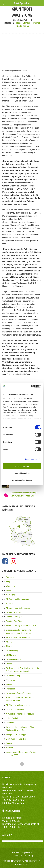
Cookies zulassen (22, 466)
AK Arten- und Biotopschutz (18, 599)
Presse (18, 23)
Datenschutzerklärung (15, 709)
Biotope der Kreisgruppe (16, 734)
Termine (9, 748)
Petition (9, 743)
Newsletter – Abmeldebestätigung (20, 714)
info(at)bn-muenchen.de (23, 797)
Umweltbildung (12, 651)
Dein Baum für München (16, 739)
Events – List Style (14, 617)
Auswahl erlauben (22, 473)
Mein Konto (11, 595)
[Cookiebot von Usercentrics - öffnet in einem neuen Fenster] (31, 386)
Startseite (27, 23)
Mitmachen (11, 680)
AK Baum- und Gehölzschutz (18, 608)
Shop (8, 582)
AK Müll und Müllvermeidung (18, 705)
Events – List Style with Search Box (21, 626)
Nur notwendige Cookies (22, 480)
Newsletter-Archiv (13, 659)
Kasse (9, 590)
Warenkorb (11, 586)
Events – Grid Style (14, 621)
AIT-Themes (31, 861)
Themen (9, 646)
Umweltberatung (13, 676)
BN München (11, 655)
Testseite (10, 604)
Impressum (11, 689)
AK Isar (9, 642)
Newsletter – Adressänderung (18, 693)
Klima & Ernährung (14, 612)
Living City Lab (12, 718)
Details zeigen (31, 459)
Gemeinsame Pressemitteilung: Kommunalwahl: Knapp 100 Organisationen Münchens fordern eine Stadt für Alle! (25, 494)
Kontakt (9, 684)
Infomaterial (11, 723)
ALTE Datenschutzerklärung (18, 637)
